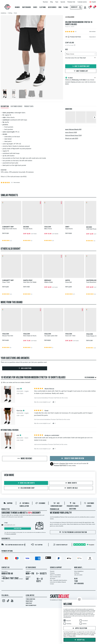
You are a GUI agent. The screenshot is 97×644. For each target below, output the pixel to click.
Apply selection (80, 628)
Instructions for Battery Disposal (58, 582)
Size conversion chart (55, 577)
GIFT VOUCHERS (79, 584)
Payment (52, 571)
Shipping (8, 503)
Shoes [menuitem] (35, 7)
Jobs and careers (78, 575)
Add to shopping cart (81, 66)
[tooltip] (95, 37)
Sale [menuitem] (66, 7)
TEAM (76, 581)
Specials (63, 2)
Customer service (82, 2)
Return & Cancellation (55, 575)
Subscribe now (18, 529)
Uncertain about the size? (80, 58)
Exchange (40, 503)
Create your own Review (72, 459)
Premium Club (71, 2)
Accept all (80, 640)
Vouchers (45, 2)
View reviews (92, 31)
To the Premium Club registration (73, 532)
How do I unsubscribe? (11, 534)
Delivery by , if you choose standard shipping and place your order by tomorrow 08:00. (81, 81)
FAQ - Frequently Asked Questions (73, 506)
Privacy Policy (29, 601)
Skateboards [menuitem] (27, 7)
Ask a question (25, 368)
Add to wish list (81, 71)
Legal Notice (30, 595)
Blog (52, 2)
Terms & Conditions (30, 599)
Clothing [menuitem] (43, 7)
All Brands (77, 573)
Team (57, 2)
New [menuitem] (60, 7)
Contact (52, 584)
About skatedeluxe (79, 571)
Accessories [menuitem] (52, 7)
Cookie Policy (29, 603)
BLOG (76, 579)
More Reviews (25, 459)
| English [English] (93, 2)
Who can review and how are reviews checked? (15, 382)
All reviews (53, 578)
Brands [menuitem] (17, 7)
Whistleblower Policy (31, 605)
